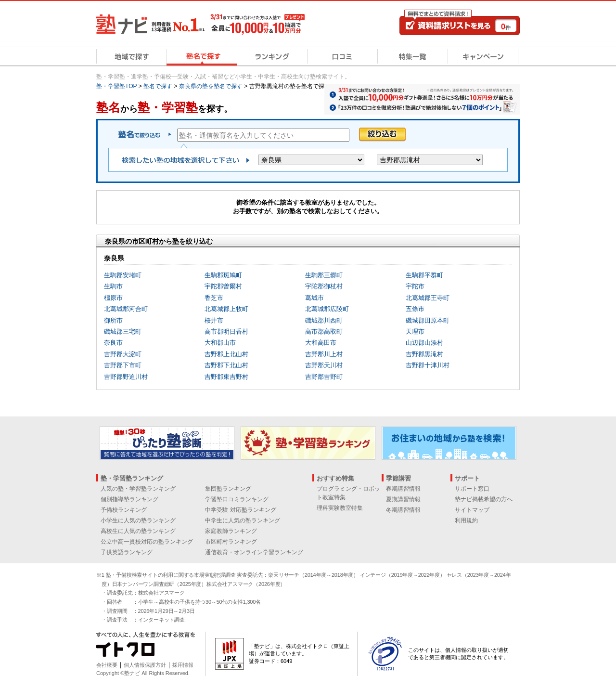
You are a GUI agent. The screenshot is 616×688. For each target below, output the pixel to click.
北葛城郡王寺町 (428, 298)
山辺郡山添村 (424, 343)
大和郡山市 (220, 343)
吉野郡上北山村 (226, 354)
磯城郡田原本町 (428, 320)
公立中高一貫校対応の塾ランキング (147, 542)
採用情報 (183, 665)
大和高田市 (321, 343)
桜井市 (214, 320)
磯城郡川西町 (324, 320)
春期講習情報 (403, 489)
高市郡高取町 (324, 331)
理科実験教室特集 (340, 508)
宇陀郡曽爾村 (223, 286)
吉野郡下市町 (123, 365)
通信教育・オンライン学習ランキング (254, 552)
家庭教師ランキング (231, 531)
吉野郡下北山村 (226, 365)
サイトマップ (472, 510)
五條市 (415, 309)
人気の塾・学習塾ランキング (138, 489)
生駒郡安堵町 (123, 275)
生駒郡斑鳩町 (223, 275)
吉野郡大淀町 (123, 354)
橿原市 (113, 298)
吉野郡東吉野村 (226, 377)
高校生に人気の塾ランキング (138, 531)
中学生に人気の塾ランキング (243, 520)
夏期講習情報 (403, 499)
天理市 (415, 331)
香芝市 (214, 298)
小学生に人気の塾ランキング (138, 520)
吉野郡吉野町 (324, 377)
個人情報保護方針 (145, 665)
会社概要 (107, 665)
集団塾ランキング (228, 489)
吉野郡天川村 (324, 365)
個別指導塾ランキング (129, 499)
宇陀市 (415, 286)
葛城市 (314, 298)
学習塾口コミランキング (237, 499)
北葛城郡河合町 (126, 309)
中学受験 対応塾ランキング (240, 510)
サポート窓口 (472, 489)
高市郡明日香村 (226, 331)
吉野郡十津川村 (428, 365)
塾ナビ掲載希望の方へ (484, 499)
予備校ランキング (124, 510)
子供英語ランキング (127, 552)
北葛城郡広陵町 (327, 309)
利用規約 (466, 520)
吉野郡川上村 (324, 354)
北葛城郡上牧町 (226, 309)
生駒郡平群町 (424, 275)
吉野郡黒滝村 (424, 354)
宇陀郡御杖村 (324, 286)
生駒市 (113, 286)
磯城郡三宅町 (123, 331)
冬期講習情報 (403, 510)
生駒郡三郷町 (324, 275)
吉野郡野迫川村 (126, 377)
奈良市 (113, 343)
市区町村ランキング (231, 542)
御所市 (113, 320)
